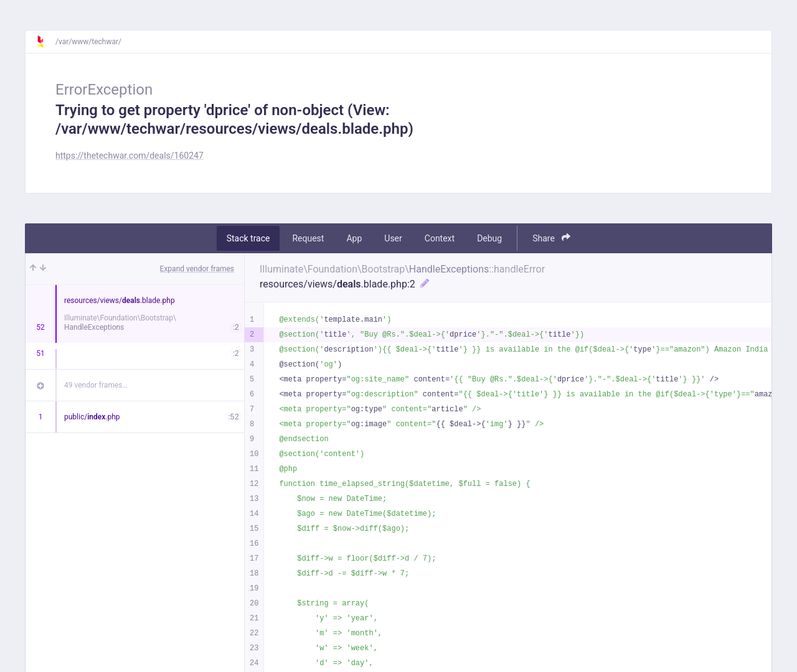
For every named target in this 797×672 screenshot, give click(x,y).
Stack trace (248, 238)
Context (440, 238)
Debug (489, 238)
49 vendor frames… (96, 385)
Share (551, 238)
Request (308, 238)
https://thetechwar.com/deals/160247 (130, 156)
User (393, 238)
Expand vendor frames (197, 269)
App (354, 238)
